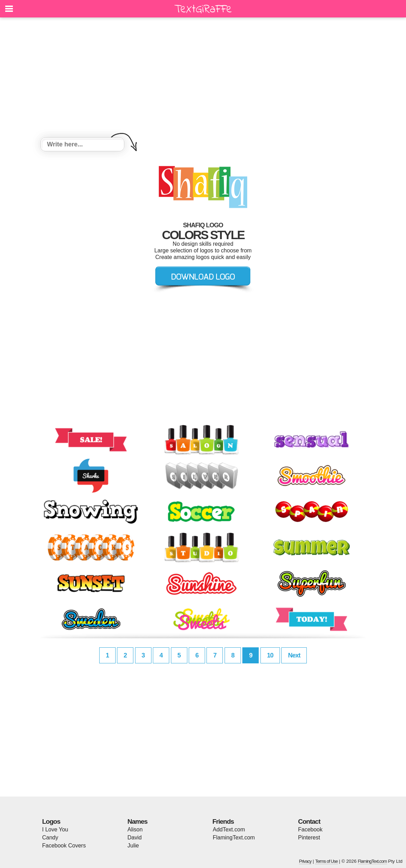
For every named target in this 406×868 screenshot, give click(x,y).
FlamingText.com (234, 837)
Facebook (310, 829)
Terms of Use (326, 861)
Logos (51, 821)
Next (294, 655)
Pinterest (309, 837)
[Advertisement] (203, 78)
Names (137, 821)
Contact (309, 821)
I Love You (55, 829)
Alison (135, 829)
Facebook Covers (64, 846)
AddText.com (229, 829)
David (135, 837)
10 (270, 655)
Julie (133, 846)
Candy (50, 837)
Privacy (305, 861)
